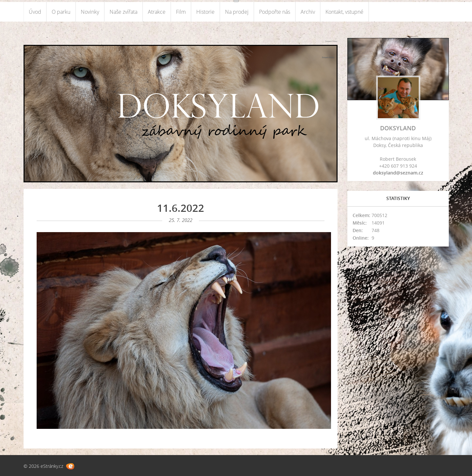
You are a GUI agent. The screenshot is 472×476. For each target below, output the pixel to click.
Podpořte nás (275, 12)
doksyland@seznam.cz (398, 173)
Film (181, 12)
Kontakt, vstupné (344, 12)
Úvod (35, 12)
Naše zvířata (123, 12)
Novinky (90, 12)
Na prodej (237, 12)
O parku (61, 12)
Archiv (308, 12)
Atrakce (157, 12)
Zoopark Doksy (331, 41)
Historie (205, 12)
